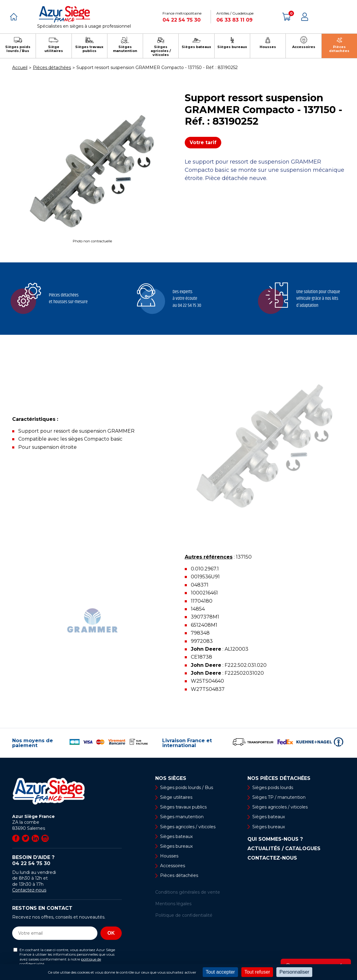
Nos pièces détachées (279, 778)
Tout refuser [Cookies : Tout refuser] (257, 972)
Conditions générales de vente (188, 892)
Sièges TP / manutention (279, 797)
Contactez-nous (29, 890)
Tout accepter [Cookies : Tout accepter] (220, 972)
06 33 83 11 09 (235, 20)
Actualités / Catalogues (284, 849)
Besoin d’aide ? (67, 861)
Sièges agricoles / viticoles (188, 827)
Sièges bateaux (176, 836)
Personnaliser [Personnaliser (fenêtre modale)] (294, 972)
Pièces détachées (179, 875)
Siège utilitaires (176, 797)
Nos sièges (171, 778)
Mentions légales (173, 904)
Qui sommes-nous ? (275, 839)
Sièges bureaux (176, 846)
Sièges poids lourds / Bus (187, 788)
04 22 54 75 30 (182, 20)
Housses (169, 856)
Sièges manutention (182, 817)
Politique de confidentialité (184, 915)
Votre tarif (203, 142)
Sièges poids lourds (273, 788)
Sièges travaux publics (183, 807)
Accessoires (173, 866)
